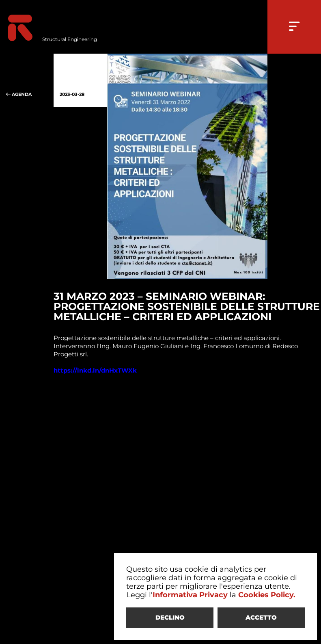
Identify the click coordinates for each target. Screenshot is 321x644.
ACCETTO (261, 617)
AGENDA (27, 80)
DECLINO (170, 617)
